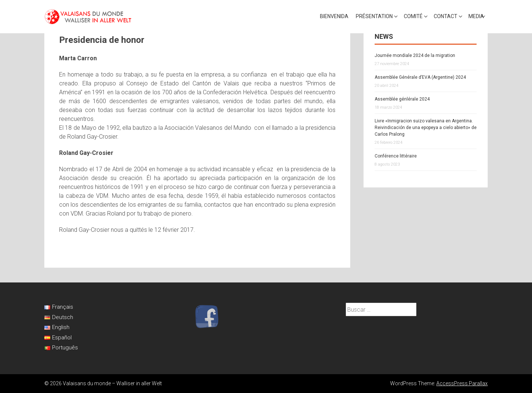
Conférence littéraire (396, 156)
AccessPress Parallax (462, 383)
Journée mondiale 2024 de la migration (415, 55)
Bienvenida (334, 16)
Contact (446, 16)
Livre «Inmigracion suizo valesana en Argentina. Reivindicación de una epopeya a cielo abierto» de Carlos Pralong (426, 128)
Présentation (374, 16)
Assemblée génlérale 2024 (402, 99)
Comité (413, 16)
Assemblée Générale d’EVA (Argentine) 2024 (420, 77)
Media (476, 16)
